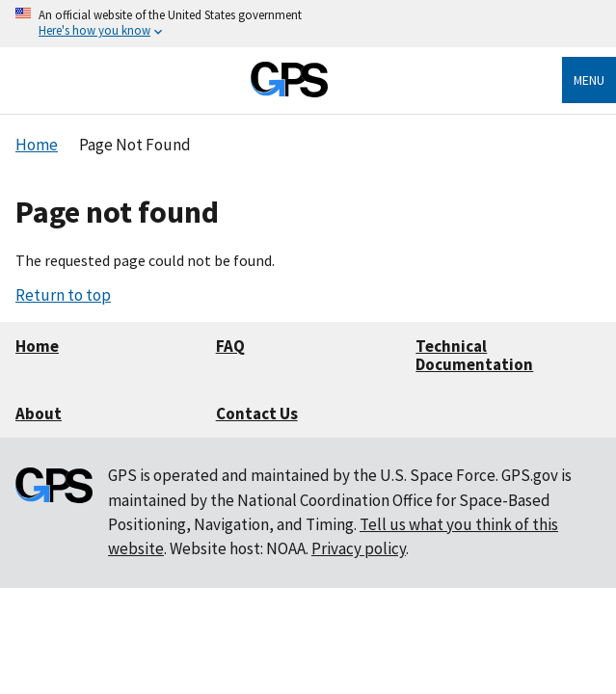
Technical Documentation (474, 355)
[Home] (289, 92)
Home (37, 346)
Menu (589, 80)
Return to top (63, 295)
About (39, 414)
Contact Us (257, 414)
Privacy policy (359, 548)
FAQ (230, 346)
